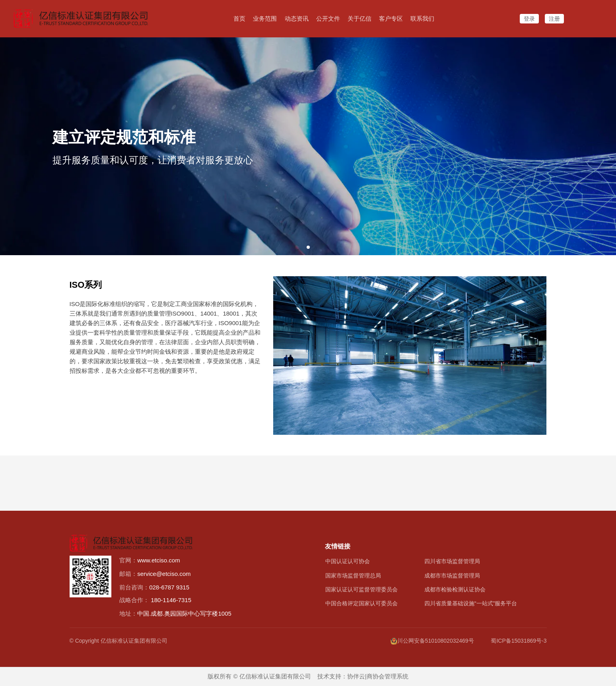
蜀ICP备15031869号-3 (519, 641)
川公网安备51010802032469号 (432, 641)
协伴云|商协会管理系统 (378, 676)
